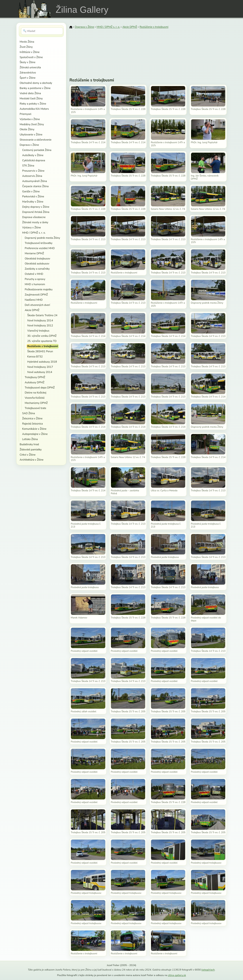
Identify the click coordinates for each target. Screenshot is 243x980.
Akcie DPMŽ (32, 310)
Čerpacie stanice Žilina (35, 186)
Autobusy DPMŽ (35, 382)
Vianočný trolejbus (38, 331)
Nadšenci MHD (34, 300)
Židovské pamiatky (31, 449)
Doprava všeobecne (34, 217)
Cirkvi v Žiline (28, 455)
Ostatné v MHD (34, 274)
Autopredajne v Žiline (35, 434)
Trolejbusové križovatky (38, 243)
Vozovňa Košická (35, 398)
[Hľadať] (42, 31)
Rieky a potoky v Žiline (33, 104)
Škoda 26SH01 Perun (40, 351)
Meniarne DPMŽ (34, 253)
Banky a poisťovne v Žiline (35, 88)
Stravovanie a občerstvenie (36, 140)
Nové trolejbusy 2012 (40, 325)
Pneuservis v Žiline (33, 171)
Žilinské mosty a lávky (35, 222)
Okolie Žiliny (27, 129)
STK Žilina (28, 166)
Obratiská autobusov (37, 264)
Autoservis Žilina (32, 176)
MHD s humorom (35, 284)
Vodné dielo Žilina (30, 93)
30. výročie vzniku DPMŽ (42, 336)
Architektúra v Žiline (32, 460)
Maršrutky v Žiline (33, 202)
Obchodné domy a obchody (36, 83)
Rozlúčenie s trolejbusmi (43, 346)
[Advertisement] (148, 51)
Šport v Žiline (28, 78)
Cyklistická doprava (34, 160)
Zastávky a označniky (37, 269)
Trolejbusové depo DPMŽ (40, 388)
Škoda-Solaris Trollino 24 (42, 315)
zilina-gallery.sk (177, 975)
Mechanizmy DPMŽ (36, 403)
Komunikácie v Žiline (34, 429)
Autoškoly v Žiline (33, 155)
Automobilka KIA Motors (34, 109)
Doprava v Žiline (29, 145)
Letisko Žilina (30, 439)
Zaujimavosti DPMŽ (36, 295)
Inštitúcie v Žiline (30, 52)
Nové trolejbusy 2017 (40, 367)
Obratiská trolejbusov (37, 258)
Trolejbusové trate (35, 408)
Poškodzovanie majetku (39, 289)
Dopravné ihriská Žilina (36, 212)
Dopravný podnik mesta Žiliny (42, 238)
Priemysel (26, 114)
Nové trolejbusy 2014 (40, 320)
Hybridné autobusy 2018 (42, 362)
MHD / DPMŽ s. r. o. (34, 233)
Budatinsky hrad (29, 444)
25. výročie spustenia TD (42, 341)
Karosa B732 (35, 356)
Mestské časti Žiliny (31, 98)
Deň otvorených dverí (37, 305)
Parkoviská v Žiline (33, 196)
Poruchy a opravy (35, 279)
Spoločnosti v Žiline (31, 57)
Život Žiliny (26, 47)
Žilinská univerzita (30, 67)
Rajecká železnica (33, 424)
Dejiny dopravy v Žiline (36, 207)
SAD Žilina (29, 413)
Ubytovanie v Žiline (31, 134)
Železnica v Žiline (32, 418)
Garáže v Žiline (31, 191)
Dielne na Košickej (35, 393)
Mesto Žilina (27, 42)
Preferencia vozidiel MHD (40, 248)
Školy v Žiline (28, 62)
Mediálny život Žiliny (32, 124)
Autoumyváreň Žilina (35, 181)
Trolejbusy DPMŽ (35, 377)
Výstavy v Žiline (32, 227)
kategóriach (208, 970)
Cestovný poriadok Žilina (37, 150)
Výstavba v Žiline (30, 119)
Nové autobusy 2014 (40, 372)
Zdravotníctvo (28, 73)
